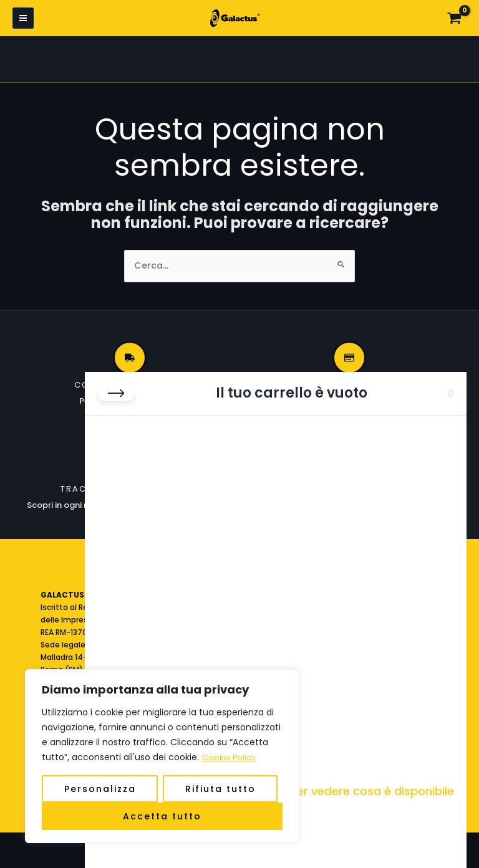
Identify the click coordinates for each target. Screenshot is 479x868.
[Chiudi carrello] (116, 393)
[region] (162, 756)
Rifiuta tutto (220, 789)
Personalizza (100, 789)
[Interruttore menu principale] (23, 20)
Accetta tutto (162, 816)
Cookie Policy (231, 758)
